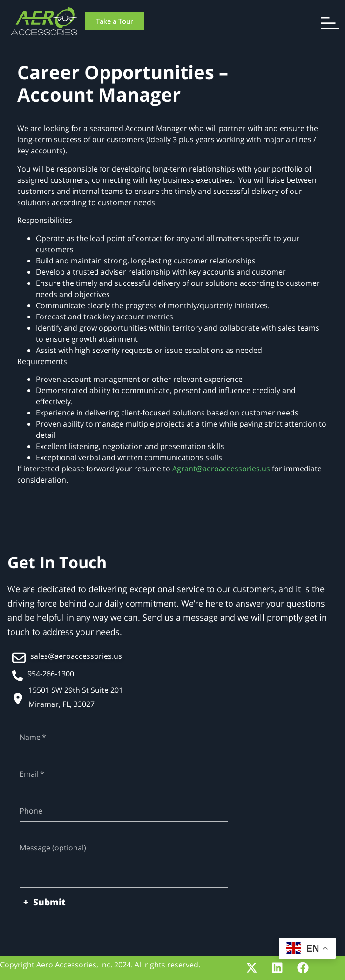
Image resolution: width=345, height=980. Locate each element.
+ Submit (44, 902)
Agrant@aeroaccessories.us (221, 469)
